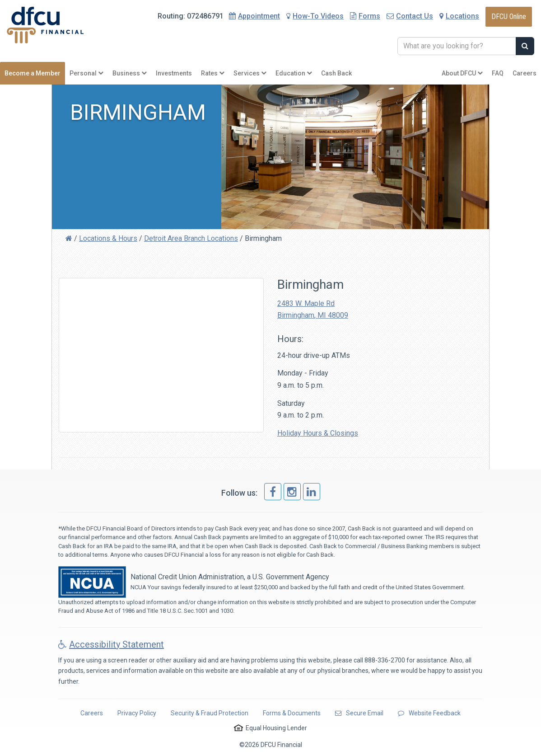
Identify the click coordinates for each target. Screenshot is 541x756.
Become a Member (33, 73)
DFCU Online (509, 16)
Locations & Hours (108, 238)
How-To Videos (315, 16)
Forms (365, 16)
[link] (273, 492)
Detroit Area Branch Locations (191, 238)
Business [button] (130, 73)
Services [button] (250, 73)
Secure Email (359, 713)
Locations (459, 16)
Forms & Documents (292, 713)
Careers (525, 73)
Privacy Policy (137, 713)
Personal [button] (86, 73)
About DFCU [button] (462, 73)
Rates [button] (213, 73)
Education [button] (294, 73)
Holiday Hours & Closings (318, 433)
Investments (174, 73)
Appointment (259, 16)
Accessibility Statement (111, 644)
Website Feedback (429, 713)
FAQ (498, 73)
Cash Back (336, 73)
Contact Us (410, 16)
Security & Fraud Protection (210, 713)
